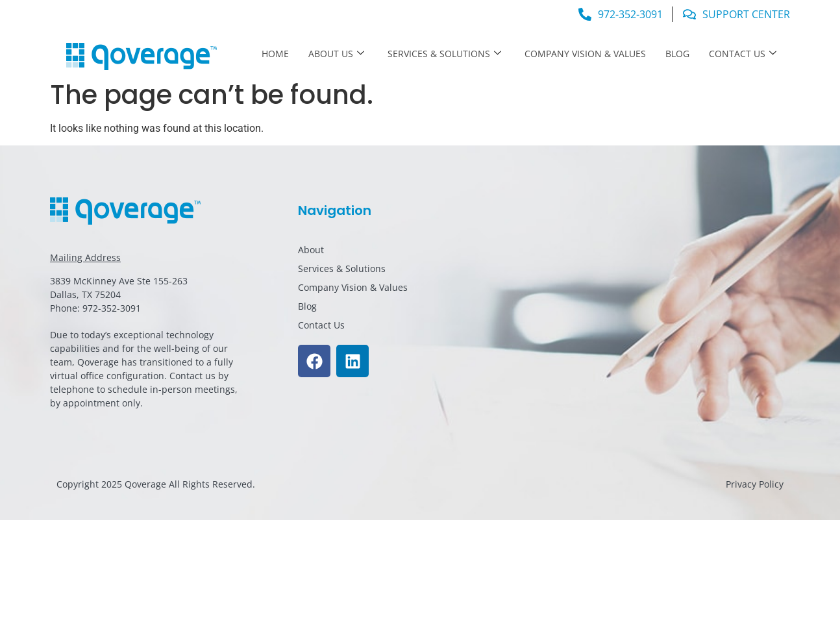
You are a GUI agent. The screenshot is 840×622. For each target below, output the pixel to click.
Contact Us (743, 54)
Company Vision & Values (585, 54)
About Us (336, 54)
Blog (677, 54)
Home (275, 54)
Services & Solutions (444, 54)
